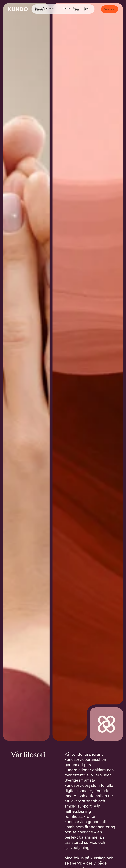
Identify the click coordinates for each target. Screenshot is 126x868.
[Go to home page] (18, 9)
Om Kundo (76, 9)
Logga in (87, 9)
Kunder (67, 8)
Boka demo (110, 9)
